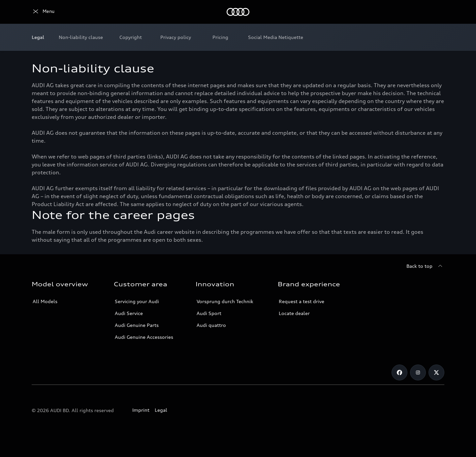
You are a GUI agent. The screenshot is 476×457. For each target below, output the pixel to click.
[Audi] (43, 12)
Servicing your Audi (137, 301)
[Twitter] (436, 372)
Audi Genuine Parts (137, 325)
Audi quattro (211, 325)
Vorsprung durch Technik (225, 301)
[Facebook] (399, 372)
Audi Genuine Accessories (144, 337)
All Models (45, 301)
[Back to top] (425, 266)
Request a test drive (301, 301)
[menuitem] (81, 37)
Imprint (141, 410)
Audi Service (129, 313)
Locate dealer (294, 313)
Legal (161, 410)
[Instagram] (418, 372)
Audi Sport (209, 313)
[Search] (436, 12)
